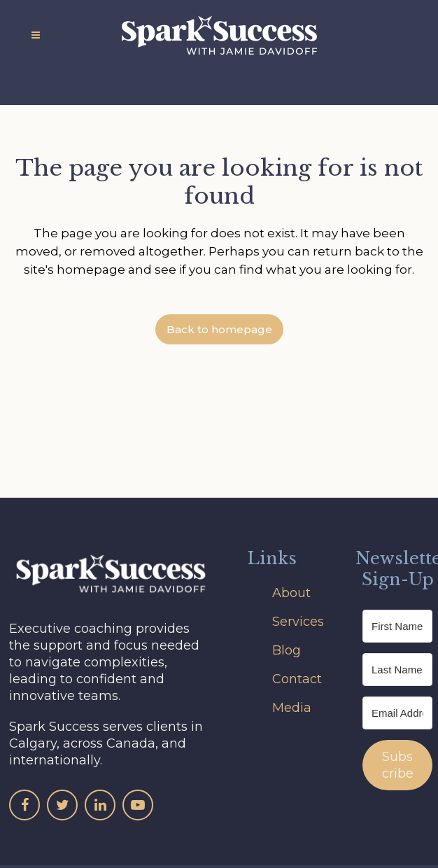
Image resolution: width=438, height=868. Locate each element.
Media (292, 708)
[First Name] (397, 626)
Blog (287, 650)
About (291, 593)
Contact (297, 679)
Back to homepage (219, 329)
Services (298, 622)
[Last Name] (397, 670)
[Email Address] (397, 713)
